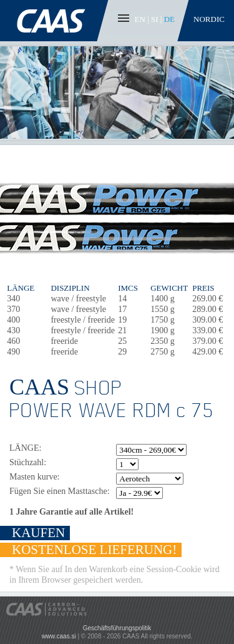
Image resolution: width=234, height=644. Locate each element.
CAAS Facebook (15, 629)
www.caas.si (59, 636)
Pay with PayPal (165, 610)
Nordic (209, 19)
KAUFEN (38, 533)
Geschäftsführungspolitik (117, 628)
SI (155, 19)
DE (169, 19)
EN (140, 19)
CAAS (56, 21)
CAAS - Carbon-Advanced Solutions (46, 609)
